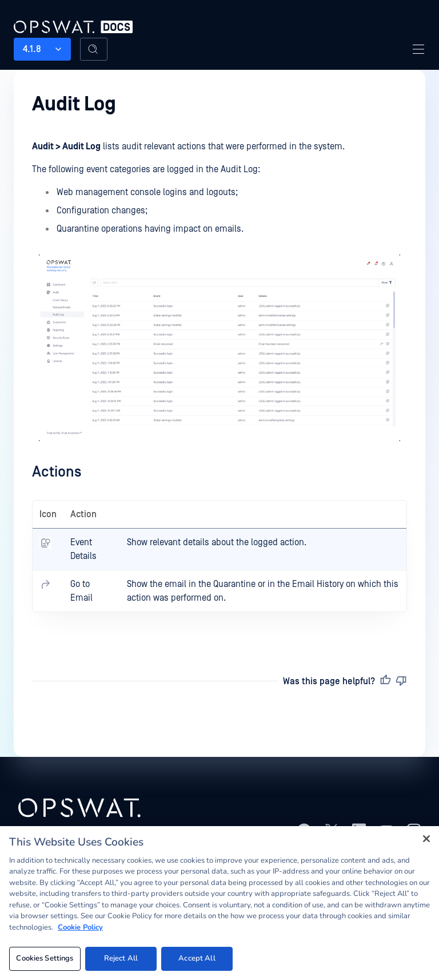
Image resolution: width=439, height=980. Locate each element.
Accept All (197, 958)
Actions (57, 472)
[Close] (426, 839)
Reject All (121, 958)
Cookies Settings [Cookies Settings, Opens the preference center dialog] (45, 958)
